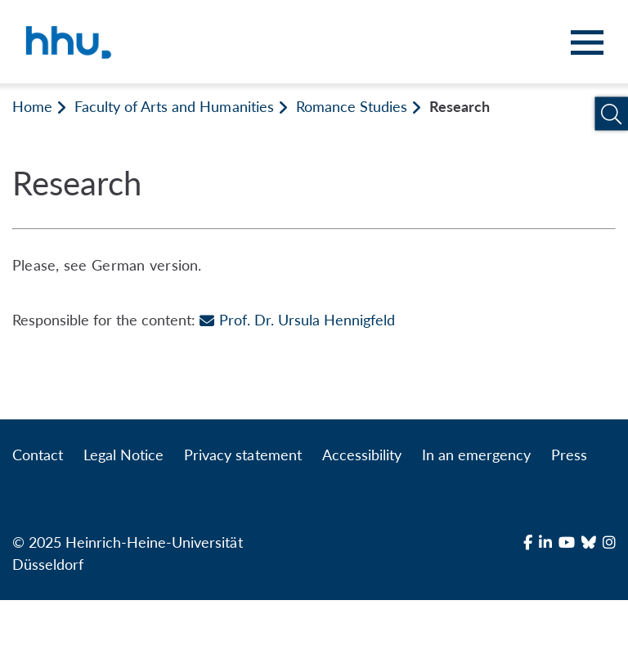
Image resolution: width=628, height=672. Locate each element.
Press (569, 455)
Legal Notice (123, 455)
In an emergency (476, 455)
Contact (38, 455)
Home (32, 106)
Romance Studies (352, 106)
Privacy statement (242, 455)
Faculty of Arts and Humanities (174, 106)
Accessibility (362, 455)
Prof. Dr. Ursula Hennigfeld (297, 320)
